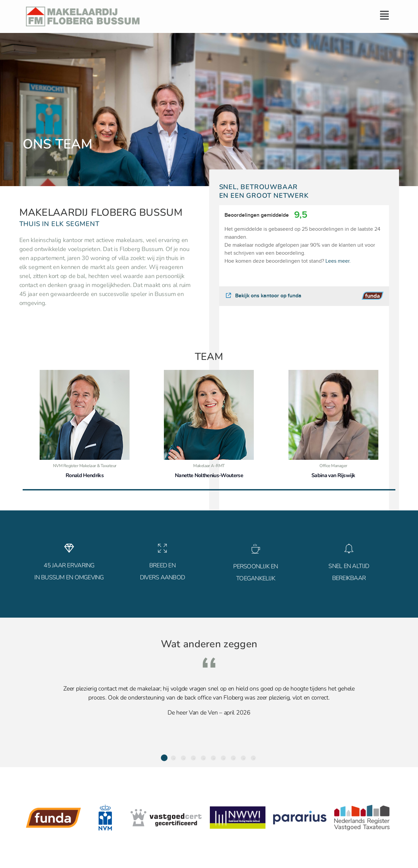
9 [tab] (243, 758)
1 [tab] (164, 758)
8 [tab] (233, 758)
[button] (269, 15)
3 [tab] (183, 758)
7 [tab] (223, 758)
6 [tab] (213, 758)
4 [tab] (193, 758)
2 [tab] (173, 758)
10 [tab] (253, 758)
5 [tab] (203, 758)
